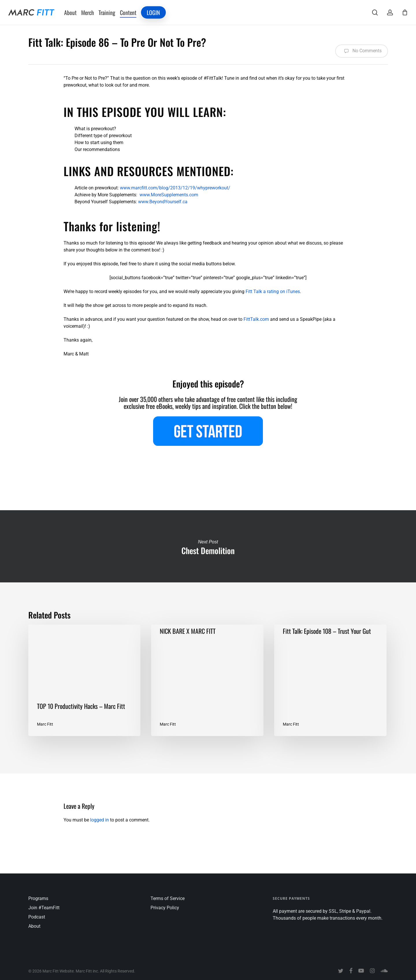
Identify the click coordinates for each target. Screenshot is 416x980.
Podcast (37, 917)
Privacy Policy (165, 908)
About (34, 926)
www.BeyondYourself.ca (163, 202)
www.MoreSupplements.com (169, 195)
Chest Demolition (208, 546)
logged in (100, 820)
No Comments (362, 51)
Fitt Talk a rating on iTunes (273, 291)
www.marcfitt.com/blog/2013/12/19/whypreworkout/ (175, 188)
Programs (38, 898)
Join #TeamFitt (44, 908)
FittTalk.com (256, 319)
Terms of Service (168, 898)
